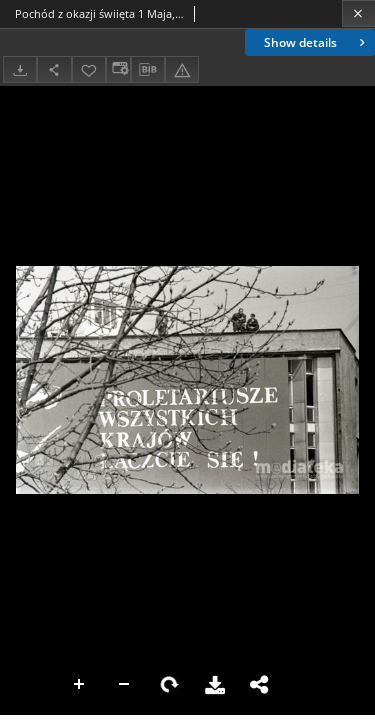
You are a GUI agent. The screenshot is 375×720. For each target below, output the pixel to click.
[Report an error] (182, 69)
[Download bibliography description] (148, 70)
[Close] (358, 13)
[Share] (54, 69)
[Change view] (118, 69)
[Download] (20, 69)
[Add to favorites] (89, 69)
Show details (316, 42)
